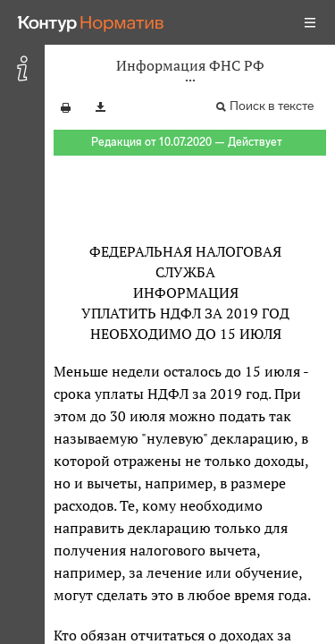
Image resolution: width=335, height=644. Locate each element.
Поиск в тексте (272, 106)
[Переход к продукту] (91, 22)
